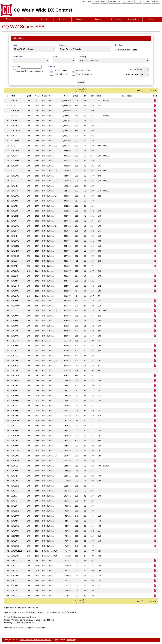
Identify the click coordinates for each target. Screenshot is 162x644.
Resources (116, 19)
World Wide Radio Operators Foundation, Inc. (36, 640)
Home (9, 19)
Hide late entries (60, 70)
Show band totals (83, 70)
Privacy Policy (71, 640)
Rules (27, 19)
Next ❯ (141, 90)
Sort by (133, 69)
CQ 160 (139, 2)
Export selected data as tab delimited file (21, 607)
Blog (151, 19)
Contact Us (134, 19)
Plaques (45, 19)
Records (80, 19)
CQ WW (96, 2)
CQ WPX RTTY (128, 2)
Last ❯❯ (152, 90)
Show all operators (84, 74)
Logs (98, 19)
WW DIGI (156, 2)
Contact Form (41, 627)
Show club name (61, 74)
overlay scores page (129, 50)
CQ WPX (104, 2)
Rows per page (132, 74)
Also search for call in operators (30, 71)
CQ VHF (147, 2)
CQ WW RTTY (115, 2)
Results (63, 19)
